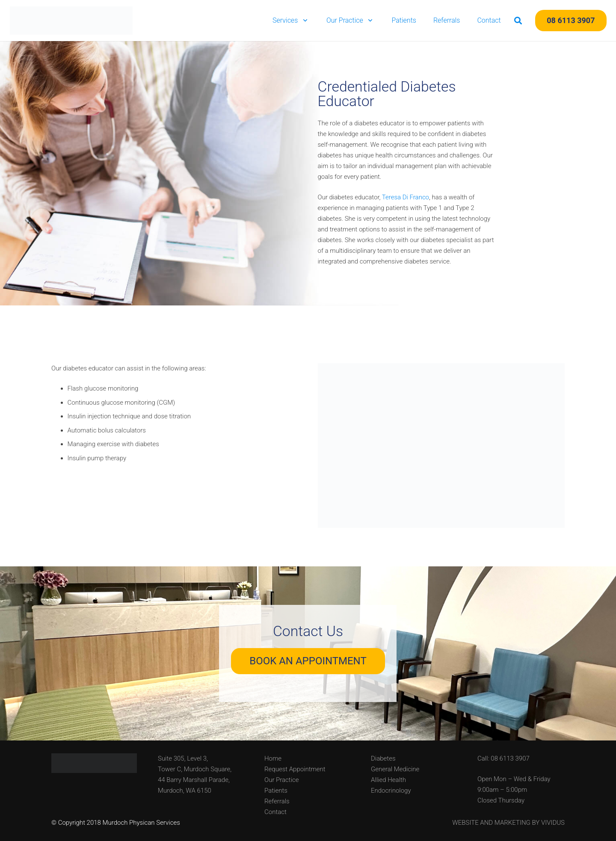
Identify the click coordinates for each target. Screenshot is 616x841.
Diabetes (383, 758)
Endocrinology (391, 791)
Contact (275, 812)
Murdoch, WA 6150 (185, 791)
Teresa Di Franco (406, 197)
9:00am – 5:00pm (502, 790)
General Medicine (395, 769)
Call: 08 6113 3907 (503, 758)
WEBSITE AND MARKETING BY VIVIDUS (508, 823)
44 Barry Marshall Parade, (194, 780)
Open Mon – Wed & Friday (514, 779)
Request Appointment (295, 769)
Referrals (277, 801)
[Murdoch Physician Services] (71, 21)
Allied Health (388, 780)
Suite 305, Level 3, (183, 758)
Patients (276, 791)
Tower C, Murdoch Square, (195, 769)
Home (273, 758)
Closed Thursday (501, 800)
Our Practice (282, 780)
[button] (304, 21)
